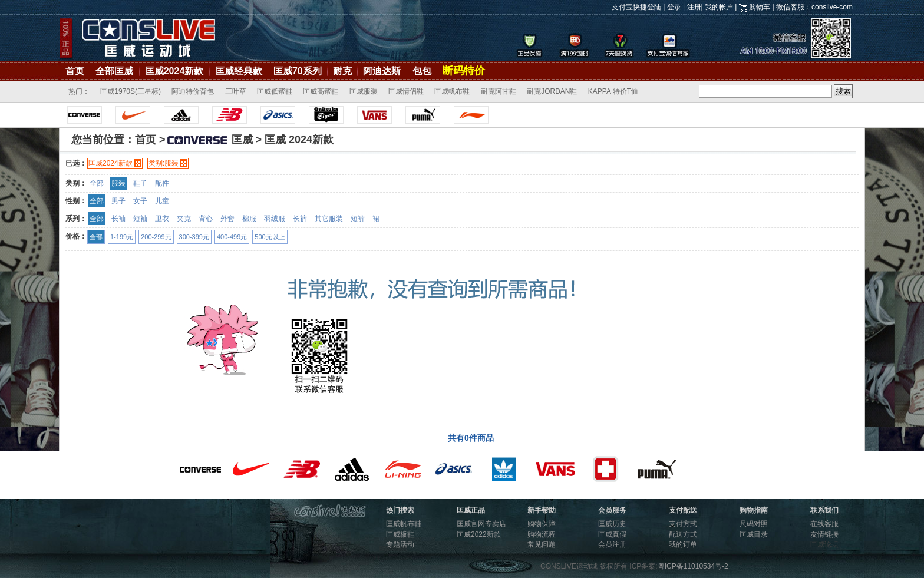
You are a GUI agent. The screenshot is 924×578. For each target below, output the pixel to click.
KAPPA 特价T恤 (613, 91)
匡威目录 (754, 534)
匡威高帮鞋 (321, 91)
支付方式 (683, 524)
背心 (206, 219)
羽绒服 (275, 219)
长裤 (300, 219)
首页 (75, 71)
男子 (118, 201)
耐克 (342, 71)
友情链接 (824, 534)
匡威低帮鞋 (275, 91)
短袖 (140, 219)
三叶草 (236, 91)
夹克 (184, 219)
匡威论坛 (824, 544)
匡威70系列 (298, 71)
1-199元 (122, 237)
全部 (97, 183)
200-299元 (156, 237)
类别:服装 (164, 163)
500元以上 (270, 237)
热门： (79, 91)
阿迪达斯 (382, 71)
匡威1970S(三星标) (131, 91)
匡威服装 (364, 91)
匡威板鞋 (400, 534)
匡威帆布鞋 (452, 91)
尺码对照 (754, 524)
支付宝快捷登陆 (636, 7)
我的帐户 (719, 7)
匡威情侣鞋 (406, 91)
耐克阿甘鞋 (499, 91)
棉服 (249, 219)
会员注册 (612, 544)
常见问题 (542, 544)
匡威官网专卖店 (481, 524)
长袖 (118, 219)
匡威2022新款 (479, 534)
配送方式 (683, 534)
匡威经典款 (239, 71)
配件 (162, 183)
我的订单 (683, 544)
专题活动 (400, 544)
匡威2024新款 (174, 71)
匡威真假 (612, 534)
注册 (694, 7)
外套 (227, 219)
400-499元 (232, 237)
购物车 (760, 7)
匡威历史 (612, 524)
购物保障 (542, 524)
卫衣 (162, 219)
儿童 (162, 201)
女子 (140, 201)
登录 (674, 7)
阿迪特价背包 (193, 91)
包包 (422, 71)
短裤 (358, 219)
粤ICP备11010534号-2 (693, 566)
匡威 (209, 140)
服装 (118, 183)
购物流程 (542, 534)
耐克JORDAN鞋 (552, 91)
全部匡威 (114, 71)
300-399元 (194, 237)
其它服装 (329, 219)
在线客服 (824, 524)
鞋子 (140, 183)
